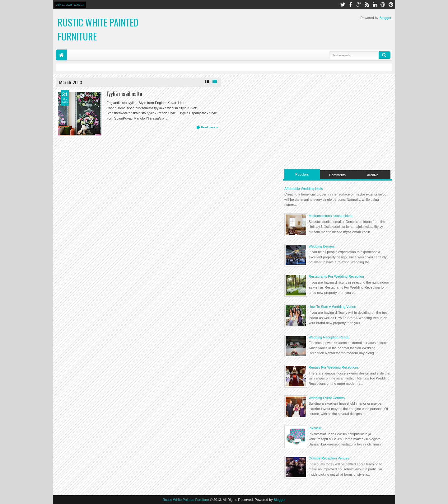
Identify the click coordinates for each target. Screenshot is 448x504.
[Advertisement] (337, 121)
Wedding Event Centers (327, 398)
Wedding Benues (322, 246)
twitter (343, 5)
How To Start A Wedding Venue (332, 307)
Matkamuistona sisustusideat (331, 216)
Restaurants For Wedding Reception (336, 276)
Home (61, 55)
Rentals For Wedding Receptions (334, 367)
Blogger (385, 18)
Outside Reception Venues (329, 458)
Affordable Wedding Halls (304, 189)
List (215, 82)
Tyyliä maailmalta (124, 94)
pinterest (391, 5)
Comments (337, 175)
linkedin (375, 5)
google (359, 5)
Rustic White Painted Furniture (186, 500)
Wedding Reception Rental (329, 337)
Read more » (209, 127)
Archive (373, 175)
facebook (351, 5)
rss (367, 5)
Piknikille (315, 428)
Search (385, 55)
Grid (207, 82)
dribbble (383, 5)
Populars (302, 174)
